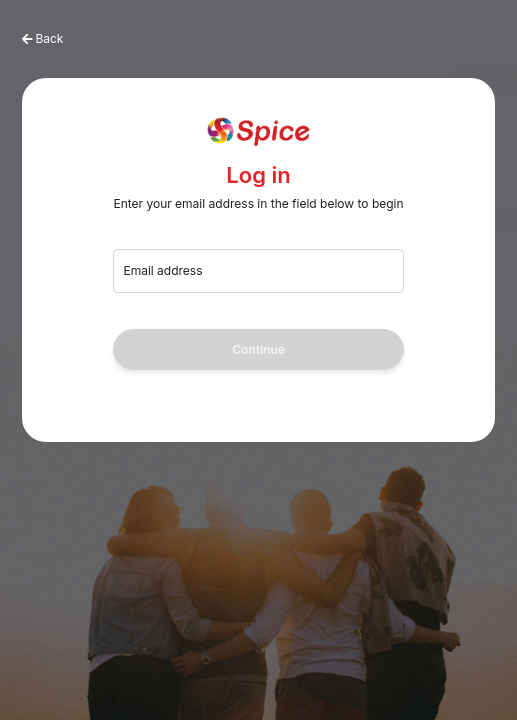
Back (49, 38)
